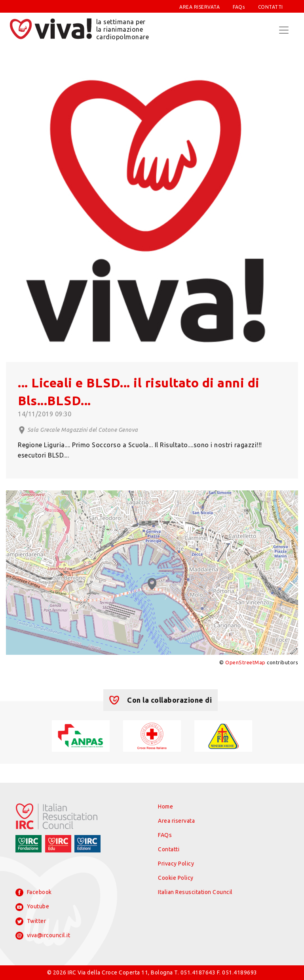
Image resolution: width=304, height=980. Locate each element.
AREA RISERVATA (199, 7)
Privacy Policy (176, 864)
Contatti (169, 849)
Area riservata (176, 821)
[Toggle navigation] (284, 30)
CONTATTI (271, 7)
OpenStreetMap (245, 662)
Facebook (34, 892)
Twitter (31, 921)
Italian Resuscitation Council (195, 892)
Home (165, 806)
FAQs (239, 7)
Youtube (32, 907)
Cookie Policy (176, 878)
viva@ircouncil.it (43, 936)
